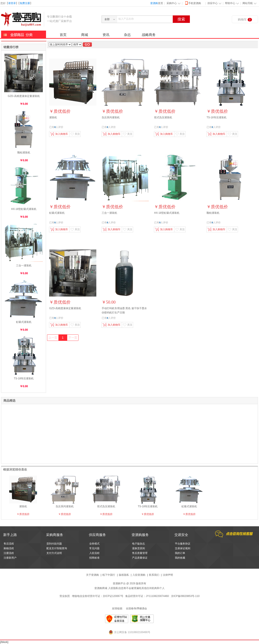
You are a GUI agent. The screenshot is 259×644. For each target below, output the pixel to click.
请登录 (12, 3)
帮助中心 (230, 3)
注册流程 (9, 553)
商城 (85, 35)
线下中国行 (109, 575)
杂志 (127, 35)
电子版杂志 (138, 544)
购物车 (245, 20)
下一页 (73, 338)
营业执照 (65, 596)
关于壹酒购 (92, 575)
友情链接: (117, 608)
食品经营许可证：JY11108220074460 (147, 596)
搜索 (181, 19)
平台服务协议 (183, 544)
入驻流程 (94, 553)
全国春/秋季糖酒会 (136, 608)
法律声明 (168, 575)
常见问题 (94, 548)
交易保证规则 (183, 548)
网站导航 (248, 3)
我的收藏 (180, 558)
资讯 (106, 35)
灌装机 (53, 117)
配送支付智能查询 (57, 548)
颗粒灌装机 (24, 153)
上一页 (53, 338)
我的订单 (180, 553)
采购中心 (172, 3)
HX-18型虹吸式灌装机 (24, 209)
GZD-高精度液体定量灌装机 (24, 96)
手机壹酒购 (193, 3)
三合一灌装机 (24, 266)
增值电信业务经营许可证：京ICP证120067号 (98, 596)
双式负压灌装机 (163, 117)
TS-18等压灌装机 (24, 378)
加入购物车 (59, 134)
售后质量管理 (140, 553)
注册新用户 (10, 558)
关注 (75, 134)
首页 (157, 3)
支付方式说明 (54, 553)
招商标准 (94, 558)
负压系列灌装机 (111, 117)
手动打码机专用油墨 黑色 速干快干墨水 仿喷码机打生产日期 (124, 310)
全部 (107, 19)
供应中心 (213, 3)
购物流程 (9, 548)
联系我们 (154, 575)
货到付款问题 (54, 544)
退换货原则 (138, 548)
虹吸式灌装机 (24, 322)
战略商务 (149, 35)
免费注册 (25, 3)
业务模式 (94, 544)
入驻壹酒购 (139, 575)
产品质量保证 (140, 558)
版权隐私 (124, 575)
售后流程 (9, 544)
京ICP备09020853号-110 (185, 596)
